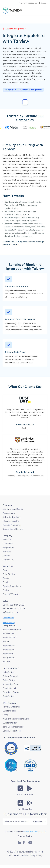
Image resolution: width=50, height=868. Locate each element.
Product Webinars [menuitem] (11, 594)
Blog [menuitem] (5, 570)
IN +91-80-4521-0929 (14, 608)
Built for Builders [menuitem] (10, 723)
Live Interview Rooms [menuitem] (13, 509)
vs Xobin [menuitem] (7, 662)
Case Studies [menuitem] (9, 574)
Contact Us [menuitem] (8, 560)
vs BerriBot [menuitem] (8, 654)
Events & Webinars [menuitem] (12, 586)
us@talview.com (10, 612)
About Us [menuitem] (7, 539)
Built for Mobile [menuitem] (9, 711)
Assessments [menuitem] (9, 513)
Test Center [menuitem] (8, 696)
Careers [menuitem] (6, 556)
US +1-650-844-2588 (13, 605)
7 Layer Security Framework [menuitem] (16, 719)
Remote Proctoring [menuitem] (11, 525)
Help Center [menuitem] (8, 672)
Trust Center (13, 855)
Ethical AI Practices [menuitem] (12, 731)
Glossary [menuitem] (7, 578)
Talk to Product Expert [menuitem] (29, 3)
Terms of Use (27, 855)
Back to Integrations (14, 29)
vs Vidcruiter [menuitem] (8, 634)
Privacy (39, 855)
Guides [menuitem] (6, 590)
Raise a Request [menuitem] (10, 676)
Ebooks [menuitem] (6, 582)
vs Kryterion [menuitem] (8, 658)
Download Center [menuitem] (11, 692)
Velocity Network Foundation (34, 831)
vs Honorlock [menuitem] (9, 646)
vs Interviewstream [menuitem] (12, 630)
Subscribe (39, 822)
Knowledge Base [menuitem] (11, 684)
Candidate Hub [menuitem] (10, 688)
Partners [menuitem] (7, 552)
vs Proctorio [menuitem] (8, 650)
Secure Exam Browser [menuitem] (13, 529)
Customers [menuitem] (8, 544)
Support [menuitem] (44, 3)
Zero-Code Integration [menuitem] (13, 727)
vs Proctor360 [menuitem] (9, 638)
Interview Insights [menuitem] (11, 521)
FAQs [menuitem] (5, 715)
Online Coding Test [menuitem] (11, 517)
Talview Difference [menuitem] (11, 707)
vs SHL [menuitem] (6, 642)
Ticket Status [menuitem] (9, 680)
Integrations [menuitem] (8, 548)
